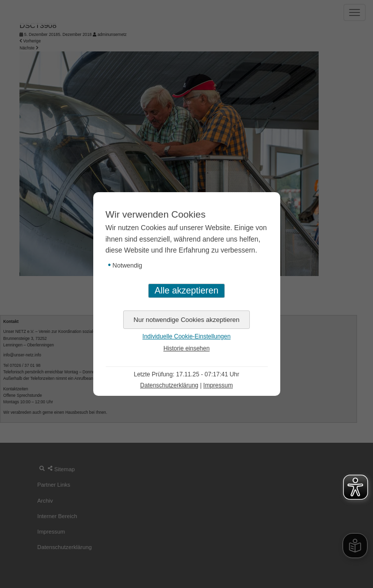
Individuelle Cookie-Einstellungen (187, 336)
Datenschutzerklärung (169, 385)
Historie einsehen (187, 348)
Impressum (218, 385)
